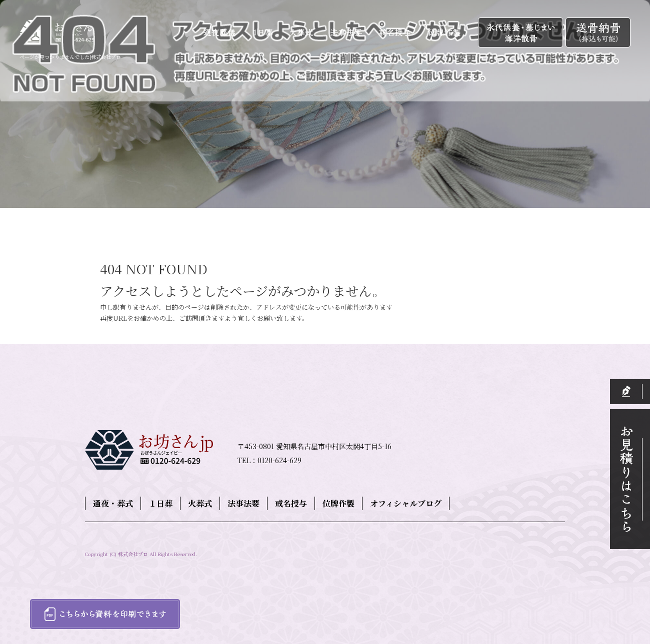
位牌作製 (448, 33)
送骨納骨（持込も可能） (598, 33)
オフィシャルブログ (406, 503)
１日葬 (267, 33)
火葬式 (304, 33)
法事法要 (347, 33)
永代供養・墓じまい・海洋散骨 (522, 33)
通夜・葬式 (220, 33)
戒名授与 (394, 33)
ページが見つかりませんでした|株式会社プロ (70, 57)
